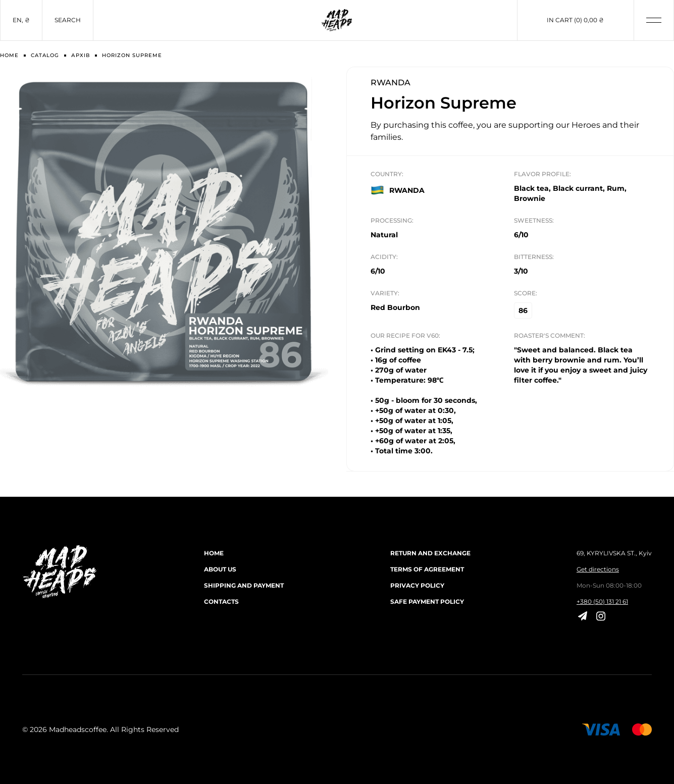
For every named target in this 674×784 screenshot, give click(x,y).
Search (68, 20)
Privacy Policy (417, 585)
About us (220, 569)
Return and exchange (430, 553)
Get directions (598, 569)
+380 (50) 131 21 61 (602, 602)
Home (214, 553)
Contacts (221, 602)
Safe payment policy (427, 602)
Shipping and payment (244, 585)
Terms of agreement (427, 569)
